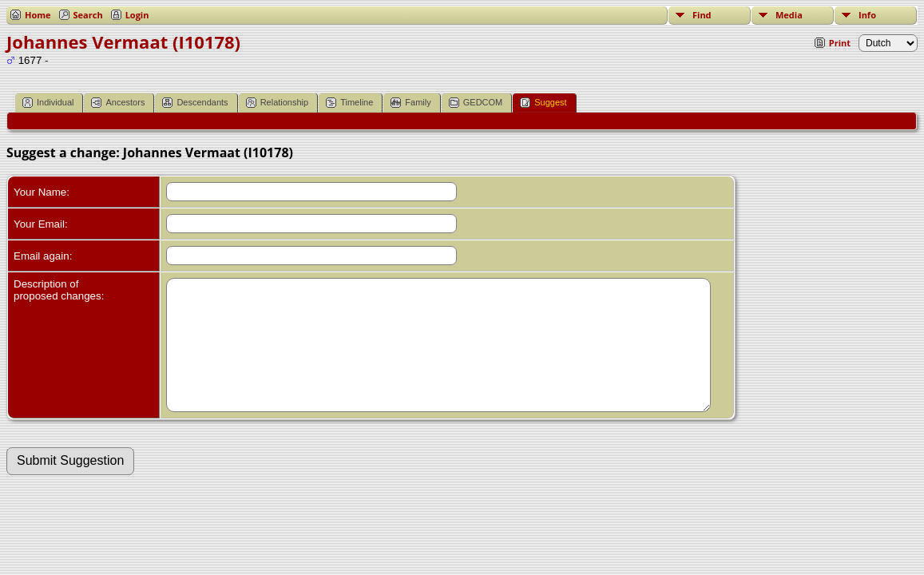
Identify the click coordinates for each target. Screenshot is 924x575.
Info (867, 15)
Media (789, 15)
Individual (48, 103)
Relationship (278, 103)
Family (410, 103)
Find (702, 15)
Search (88, 15)
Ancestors (118, 103)
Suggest (543, 103)
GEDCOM (476, 103)
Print (840, 43)
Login (137, 15)
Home (38, 15)
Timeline (349, 103)
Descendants (195, 103)
